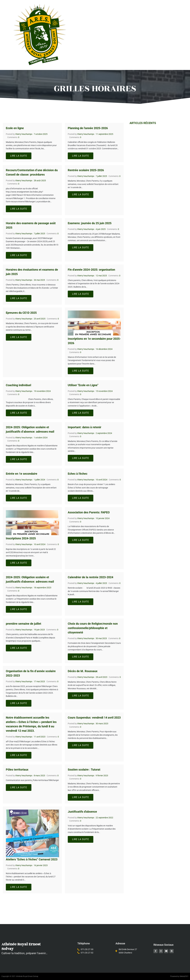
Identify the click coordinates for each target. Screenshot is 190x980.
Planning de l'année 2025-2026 (88, 128)
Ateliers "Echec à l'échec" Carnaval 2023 (32, 859)
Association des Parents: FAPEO (89, 512)
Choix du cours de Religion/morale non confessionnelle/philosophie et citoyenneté (93, 628)
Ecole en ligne (15, 128)
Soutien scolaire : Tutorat (84, 770)
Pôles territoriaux (17, 770)
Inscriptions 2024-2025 (21, 538)
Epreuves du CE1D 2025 (21, 313)
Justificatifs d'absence (82, 812)
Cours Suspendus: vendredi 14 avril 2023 (94, 718)
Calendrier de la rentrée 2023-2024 (90, 577)
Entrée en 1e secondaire (22, 474)
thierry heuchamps (24, 134)
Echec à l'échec (78, 474)
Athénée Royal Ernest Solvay (17, 946)
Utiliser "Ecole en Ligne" (83, 385)
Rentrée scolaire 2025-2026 (86, 170)
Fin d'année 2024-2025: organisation (91, 270)
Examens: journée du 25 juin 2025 (90, 223)
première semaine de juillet (24, 624)
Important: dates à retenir (84, 427)
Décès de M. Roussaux (83, 671)
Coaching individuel (18, 385)
